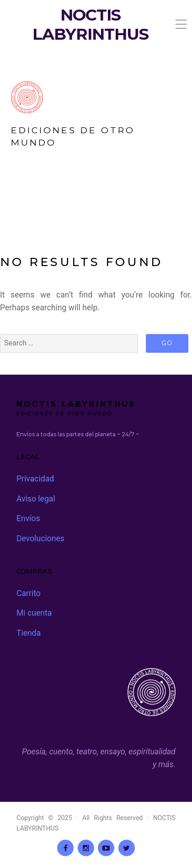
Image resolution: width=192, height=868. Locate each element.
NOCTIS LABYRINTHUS (91, 25)
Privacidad (35, 479)
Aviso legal (36, 499)
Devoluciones (40, 539)
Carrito (29, 593)
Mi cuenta (34, 613)
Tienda (29, 633)
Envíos (28, 518)
